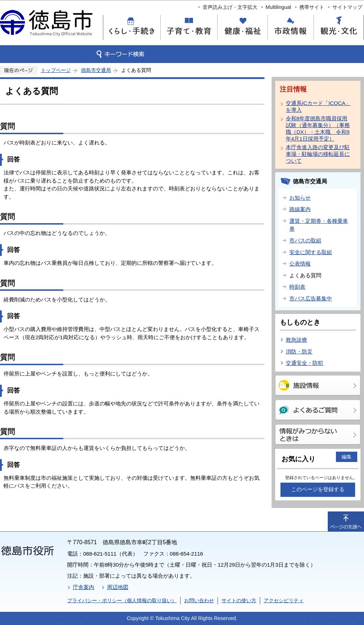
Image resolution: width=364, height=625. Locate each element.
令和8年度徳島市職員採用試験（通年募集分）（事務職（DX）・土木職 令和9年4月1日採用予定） (318, 128)
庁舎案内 (84, 587)
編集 (347, 457)
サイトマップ (347, 7)
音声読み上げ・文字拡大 (230, 7)
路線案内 (300, 209)
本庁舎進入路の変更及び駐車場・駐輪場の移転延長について (318, 154)
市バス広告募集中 (311, 298)
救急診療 (296, 340)
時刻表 (297, 287)
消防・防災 (299, 351)
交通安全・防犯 (304, 363)
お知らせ (300, 198)
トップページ (56, 70)
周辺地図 (118, 587)
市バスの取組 (305, 240)
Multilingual (278, 7)
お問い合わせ (199, 600)
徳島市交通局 (96, 70)
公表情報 (300, 264)
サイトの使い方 (239, 600)
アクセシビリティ (284, 600)
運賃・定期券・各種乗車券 (319, 225)
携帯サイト (312, 7)
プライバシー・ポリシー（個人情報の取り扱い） (122, 600)
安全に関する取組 (311, 252)
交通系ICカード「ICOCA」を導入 (318, 106)
